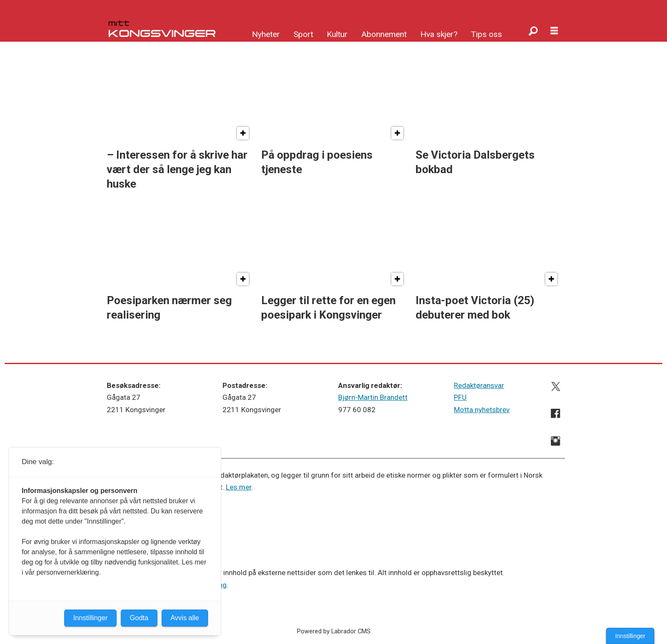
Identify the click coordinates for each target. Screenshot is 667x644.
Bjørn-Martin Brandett (373, 397)
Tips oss (486, 34)
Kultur (337, 34)
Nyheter (266, 34)
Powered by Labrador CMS (334, 631)
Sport (303, 34)
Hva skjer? (439, 34)
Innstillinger (630, 636)
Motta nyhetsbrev (482, 410)
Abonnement (384, 34)
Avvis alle (185, 618)
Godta (139, 618)
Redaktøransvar (479, 385)
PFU (460, 397)
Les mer (239, 487)
